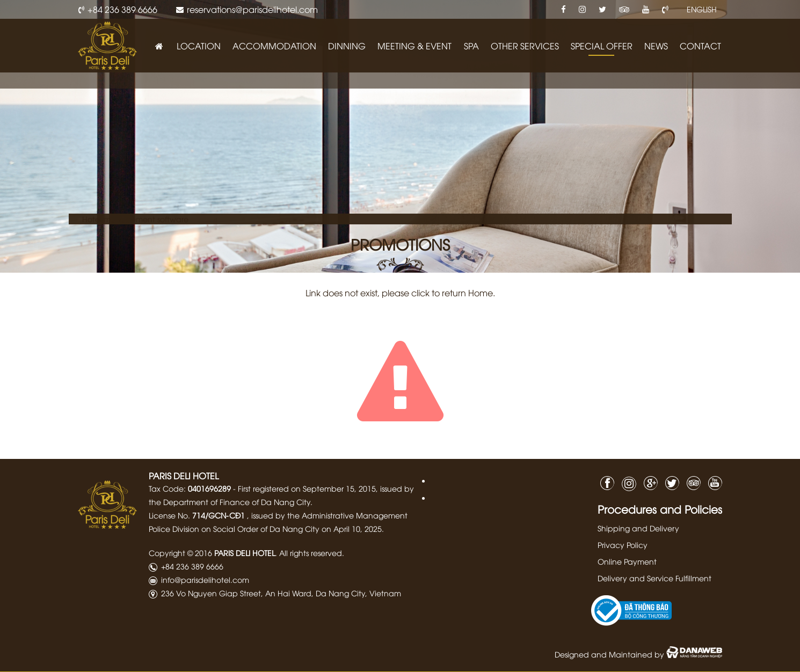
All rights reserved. (312, 553)
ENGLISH (702, 9)
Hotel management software (135, 219)
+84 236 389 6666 (122, 9)
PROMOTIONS (400, 244)
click (420, 293)
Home (481, 293)
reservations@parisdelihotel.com (252, 9)
